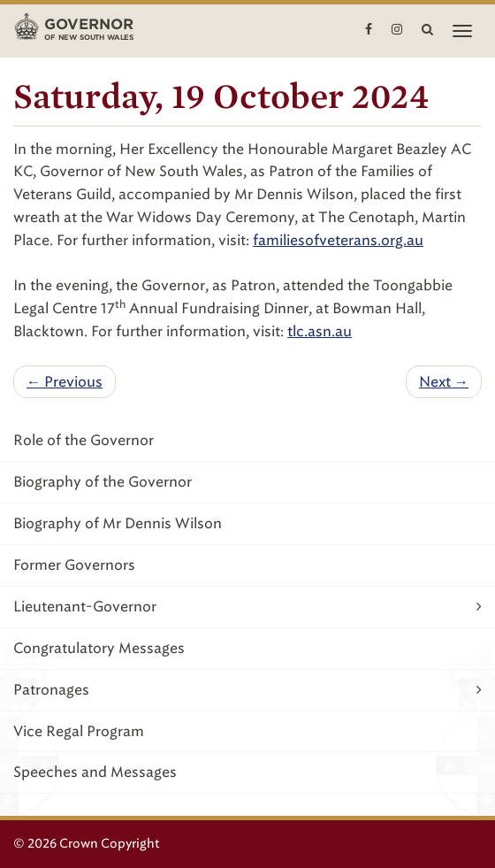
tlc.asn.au (320, 331)
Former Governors (74, 565)
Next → (444, 382)
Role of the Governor (84, 440)
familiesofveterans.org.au (338, 240)
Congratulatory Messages (99, 648)
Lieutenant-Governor (247, 607)
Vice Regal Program (79, 731)
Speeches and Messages (95, 772)
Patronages (247, 690)
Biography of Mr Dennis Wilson (118, 523)
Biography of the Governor (103, 482)
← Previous (65, 382)
